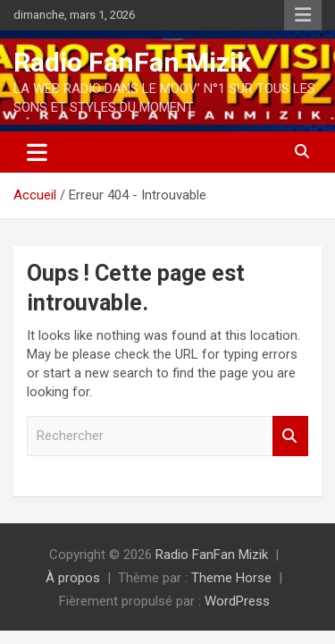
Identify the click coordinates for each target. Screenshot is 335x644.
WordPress (237, 601)
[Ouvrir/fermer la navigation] (37, 152)
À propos (73, 578)
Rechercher (290, 436)
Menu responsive (303, 15)
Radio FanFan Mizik (132, 62)
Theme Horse (231, 578)
